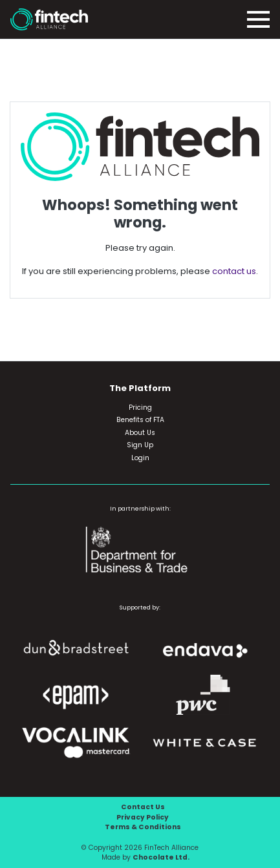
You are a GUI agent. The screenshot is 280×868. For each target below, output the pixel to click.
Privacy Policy (143, 817)
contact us (234, 271)
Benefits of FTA (140, 420)
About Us (140, 433)
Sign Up (140, 445)
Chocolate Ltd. (161, 857)
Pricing (140, 408)
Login (140, 458)
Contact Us (143, 807)
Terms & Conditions (143, 827)
